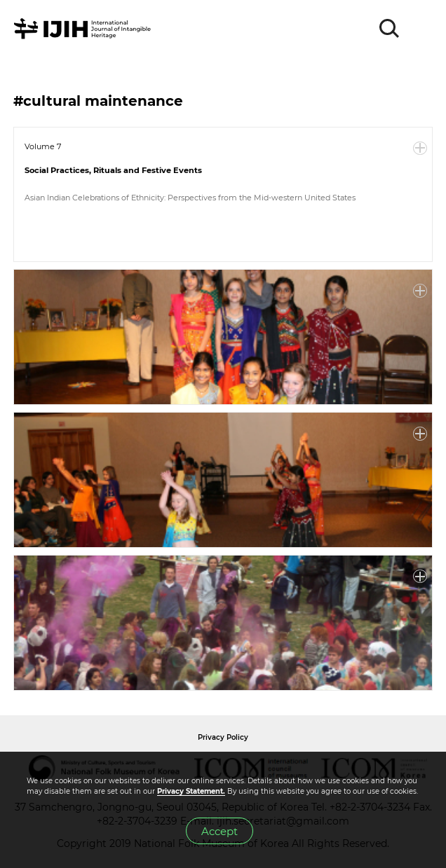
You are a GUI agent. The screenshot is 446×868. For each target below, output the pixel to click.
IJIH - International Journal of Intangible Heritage (85, 29)
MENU (421, 29)
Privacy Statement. (191, 791)
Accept (219, 831)
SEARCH (390, 29)
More (420, 149)
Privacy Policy (223, 737)
